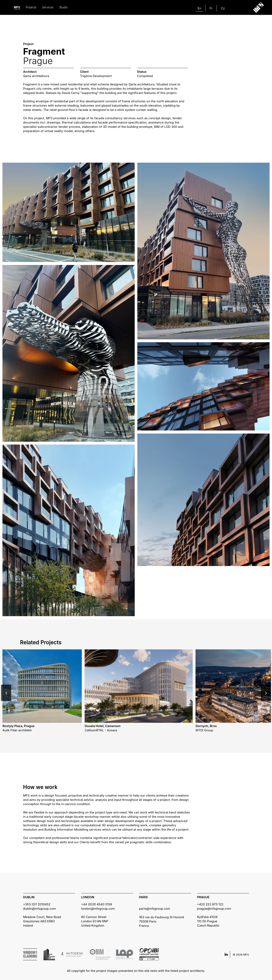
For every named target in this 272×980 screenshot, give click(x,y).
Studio (63, 7)
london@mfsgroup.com (98, 909)
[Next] (266, 693)
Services (48, 7)
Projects (31, 7)
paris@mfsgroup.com (155, 909)
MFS (17, 7)
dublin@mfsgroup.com (40, 909)
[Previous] (6, 693)
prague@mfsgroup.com (214, 909)
